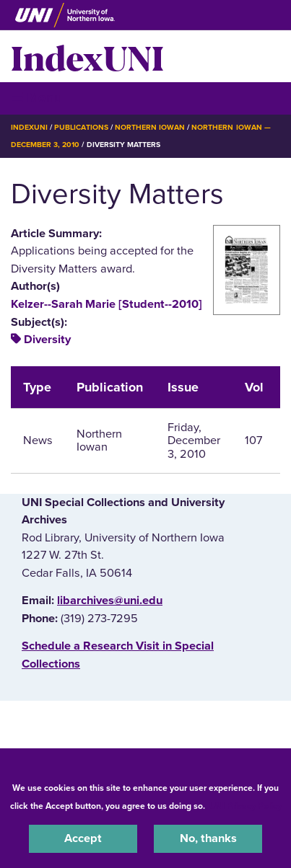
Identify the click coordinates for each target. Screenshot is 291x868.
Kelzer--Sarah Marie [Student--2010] (107, 304)
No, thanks (208, 838)
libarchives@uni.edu (110, 601)
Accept (83, 838)
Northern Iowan (150, 127)
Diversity (47, 340)
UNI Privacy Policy (246, 806)
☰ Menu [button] (36, 98)
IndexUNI (87, 56)
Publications (81, 127)
